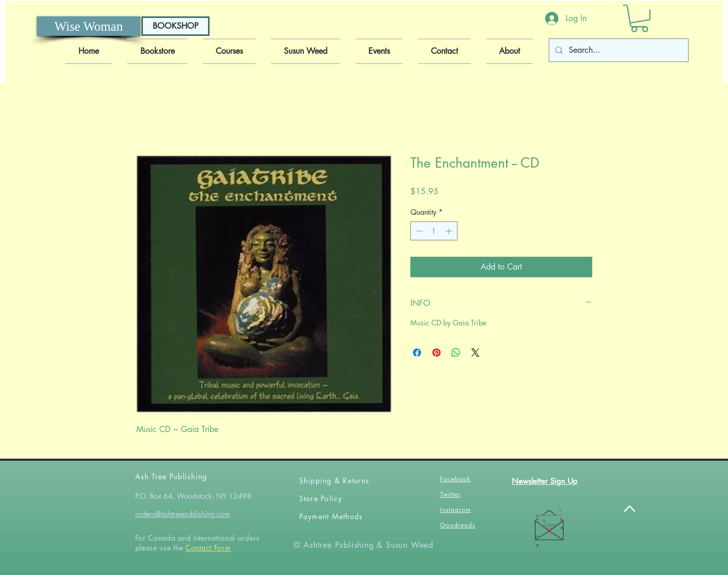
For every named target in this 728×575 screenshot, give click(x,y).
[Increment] (450, 231)
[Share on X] (475, 353)
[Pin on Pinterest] (436, 353)
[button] (639, 18)
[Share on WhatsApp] (456, 353)
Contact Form (208, 548)
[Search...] (618, 50)
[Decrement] (418, 231)
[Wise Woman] (89, 26)
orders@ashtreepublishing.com (183, 514)
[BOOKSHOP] (175, 26)
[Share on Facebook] (417, 353)
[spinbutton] (434, 231)
